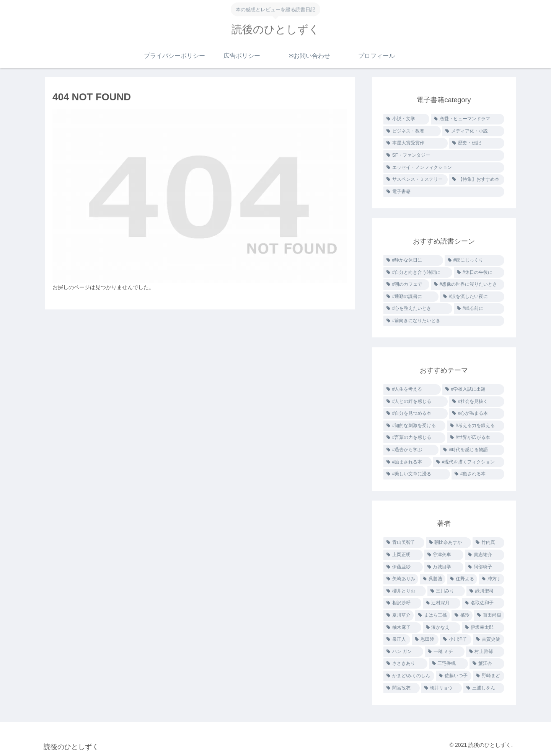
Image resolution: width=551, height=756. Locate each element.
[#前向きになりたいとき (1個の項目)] (444, 321)
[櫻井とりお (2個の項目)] (405, 591)
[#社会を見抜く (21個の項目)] (477, 402)
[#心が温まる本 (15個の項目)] (477, 414)
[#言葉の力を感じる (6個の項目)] (414, 438)
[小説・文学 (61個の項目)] (406, 119)
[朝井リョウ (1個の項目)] (442, 688)
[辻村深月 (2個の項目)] (442, 603)
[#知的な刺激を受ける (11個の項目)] (414, 426)
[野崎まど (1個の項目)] (489, 676)
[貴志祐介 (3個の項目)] (485, 555)
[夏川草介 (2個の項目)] (399, 615)
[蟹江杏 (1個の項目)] (487, 664)
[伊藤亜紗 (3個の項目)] (403, 567)
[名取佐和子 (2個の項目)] (483, 603)
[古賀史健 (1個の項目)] (489, 640)
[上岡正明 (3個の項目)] (403, 555)
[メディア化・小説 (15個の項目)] (473, 131)
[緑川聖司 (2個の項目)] (485, 591)
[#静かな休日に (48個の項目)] (413, 260)
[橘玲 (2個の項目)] (462, 615)
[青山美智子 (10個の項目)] (404, 543)
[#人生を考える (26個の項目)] (412, 389)
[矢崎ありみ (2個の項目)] (401, 579)
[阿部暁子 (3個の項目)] (485, 567)
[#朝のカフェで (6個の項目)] (406, 285)
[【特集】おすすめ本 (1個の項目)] (477, 180)
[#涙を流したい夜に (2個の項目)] (472, 297)
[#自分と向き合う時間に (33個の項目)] (418, 273)
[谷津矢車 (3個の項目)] (444, 555)
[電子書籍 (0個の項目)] (444, 192)
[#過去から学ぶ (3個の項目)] (411, 450)
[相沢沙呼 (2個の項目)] (402, 603)
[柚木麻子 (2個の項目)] (402, 628)
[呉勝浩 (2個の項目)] (433, 579)
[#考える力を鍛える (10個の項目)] (476, 426)
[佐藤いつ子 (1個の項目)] (454, 676)
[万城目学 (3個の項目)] (444, 567)
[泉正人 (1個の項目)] (397, 640)
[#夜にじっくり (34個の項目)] (474, 260)
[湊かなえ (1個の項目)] (442, 628)
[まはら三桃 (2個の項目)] (433, 615)
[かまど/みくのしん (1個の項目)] (409, 676)
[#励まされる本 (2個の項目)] (408, 462)
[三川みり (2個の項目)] (446, 591)
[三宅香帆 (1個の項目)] (449, 664)
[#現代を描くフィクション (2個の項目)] (469, 462)
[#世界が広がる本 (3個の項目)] (476, 438)
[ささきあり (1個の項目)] (405, 664)
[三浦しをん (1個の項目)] (484, 688)
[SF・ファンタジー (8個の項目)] (444, 155)
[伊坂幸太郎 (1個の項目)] (483, 628)
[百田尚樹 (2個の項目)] (489, 615)
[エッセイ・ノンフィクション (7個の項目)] (444, 168)
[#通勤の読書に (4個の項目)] (411, 297)
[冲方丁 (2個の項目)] (491, 579)
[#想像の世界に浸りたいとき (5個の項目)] (468, 285)
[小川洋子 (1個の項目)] (456, 640)
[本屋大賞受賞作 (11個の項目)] (416, 143)
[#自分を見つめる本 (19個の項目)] (416, 414)
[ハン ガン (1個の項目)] (403, 652)
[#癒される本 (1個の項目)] (478, 474)
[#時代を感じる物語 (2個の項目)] (472, 450)
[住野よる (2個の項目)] (462, 579)
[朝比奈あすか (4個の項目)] (449, 543)
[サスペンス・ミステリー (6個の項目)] (416, 180)
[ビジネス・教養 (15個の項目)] (412, 131)
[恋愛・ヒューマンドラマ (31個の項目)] (468, 119)
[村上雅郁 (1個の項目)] (485, 652)
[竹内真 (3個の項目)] (488, 543)
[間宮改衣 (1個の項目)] (402, 688)
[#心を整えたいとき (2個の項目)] (418, 309)
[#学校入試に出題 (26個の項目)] (473, 389)
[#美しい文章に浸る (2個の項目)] (417, 474)
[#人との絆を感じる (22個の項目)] (416, 402)
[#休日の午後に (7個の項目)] (479, 273)
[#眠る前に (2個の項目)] (479, 309)
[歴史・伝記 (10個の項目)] (477, 143)
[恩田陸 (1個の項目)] (425, 640)
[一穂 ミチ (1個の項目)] (445, 652)
